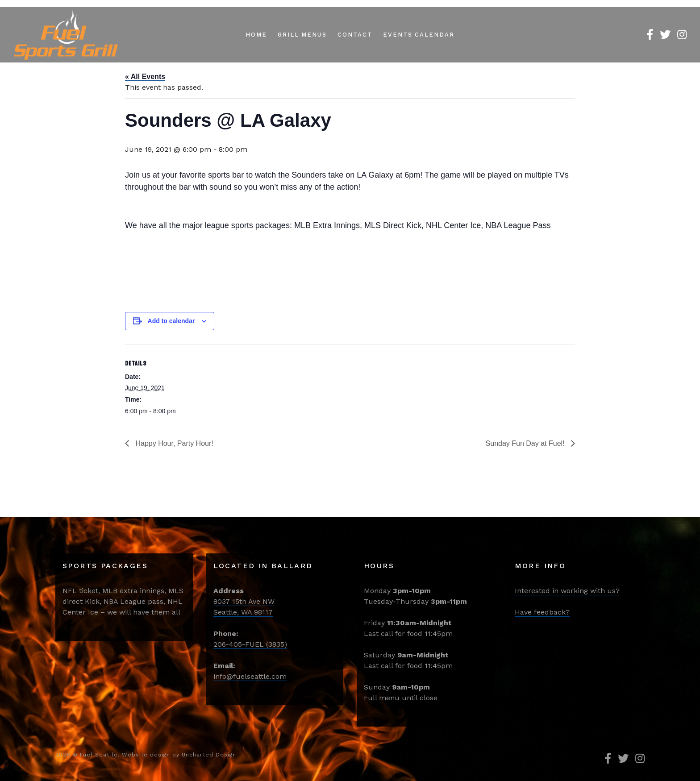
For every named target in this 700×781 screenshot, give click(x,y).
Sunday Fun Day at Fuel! (526, 443)
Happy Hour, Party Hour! (173, 443)
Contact (355, 35)
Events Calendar (419, 35)
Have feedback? (542, 612)
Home (256, 35)
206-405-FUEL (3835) (250, 644)
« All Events (145, 77)
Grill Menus (302, 35)
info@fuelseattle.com (250, 676)
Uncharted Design (209, 755)
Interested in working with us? (567, 591)
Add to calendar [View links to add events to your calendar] (171, 321)
